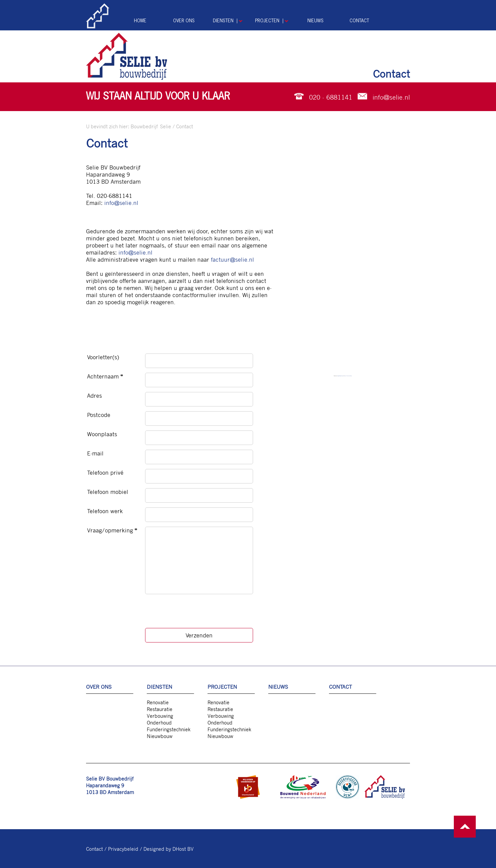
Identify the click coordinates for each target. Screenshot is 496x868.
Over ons (184, 21)
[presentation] (196, 613)
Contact (359, 21)
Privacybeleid (123, 849)
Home (140, 21)
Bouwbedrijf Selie (151, 126)
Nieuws (315, 21)
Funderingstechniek (169, 729)
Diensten (223, 21)
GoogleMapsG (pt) (340, 376)
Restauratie (160, 709)
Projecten (267, 21)
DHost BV (183, 849)
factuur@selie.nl (232, 259)
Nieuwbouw (160, 736)
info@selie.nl (391, 97)
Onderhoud (159, 722)
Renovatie (158, 702)
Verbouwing (160, 716)
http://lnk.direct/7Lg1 (348, 376)
